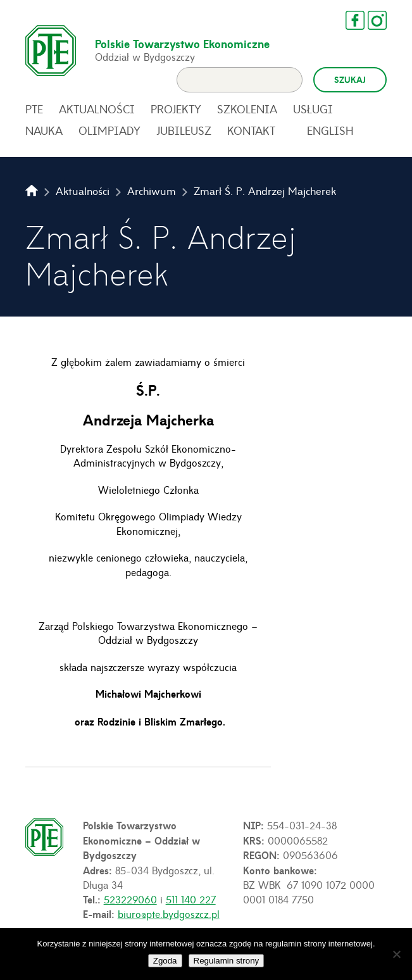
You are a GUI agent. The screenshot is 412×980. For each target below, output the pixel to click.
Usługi (313, 109)
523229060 (130, 899)
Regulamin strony (227, 961)
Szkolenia (247, 109)
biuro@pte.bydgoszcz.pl (169, 914)
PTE (34, 109)
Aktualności (97, 109)
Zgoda (165, 961)
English (330, 130)
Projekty (176, 109)
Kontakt (251, 130)
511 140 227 (191, 899)
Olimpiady (109, 130)
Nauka (44, 130)
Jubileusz (184, 130)
